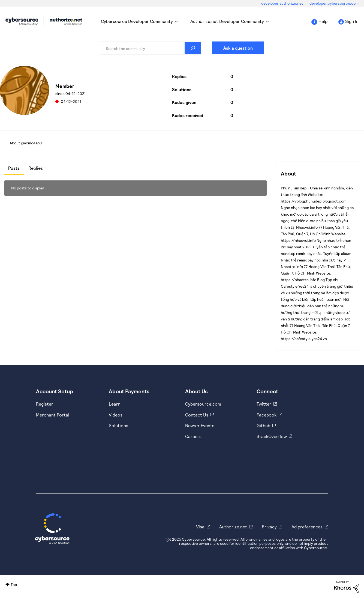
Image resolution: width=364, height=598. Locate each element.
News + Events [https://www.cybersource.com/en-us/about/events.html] (200, 425)
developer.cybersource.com (334, 3)
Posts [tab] (14, 168)
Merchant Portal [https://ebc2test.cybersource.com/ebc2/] (53, 415)
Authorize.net (233, 527)
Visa (200, 527)
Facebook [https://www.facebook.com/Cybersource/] (267, 415)
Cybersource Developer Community (22, 21)
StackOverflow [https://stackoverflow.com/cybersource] (272, 436)
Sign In (352, 21)
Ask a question (238, 48)
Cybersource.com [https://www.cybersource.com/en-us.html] (203, 404)
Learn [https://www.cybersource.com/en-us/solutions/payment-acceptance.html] (115, 404)
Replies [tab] (36, 168)
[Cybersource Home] (52, 529)
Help (323, 21)
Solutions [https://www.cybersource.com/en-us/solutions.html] (118, 425)
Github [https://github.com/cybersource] (263, 425)
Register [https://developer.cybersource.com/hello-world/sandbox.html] (45, 404)
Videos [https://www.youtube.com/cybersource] (116, 415)
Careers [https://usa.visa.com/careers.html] (193, 436)
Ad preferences (307, 527)
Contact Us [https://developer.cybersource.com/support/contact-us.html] (197, 415)
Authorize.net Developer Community (227, 21)
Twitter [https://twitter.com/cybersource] (264, 404)
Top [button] (14, 584)
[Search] (151, 48)
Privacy (269, 527)
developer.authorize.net (283, 3)
